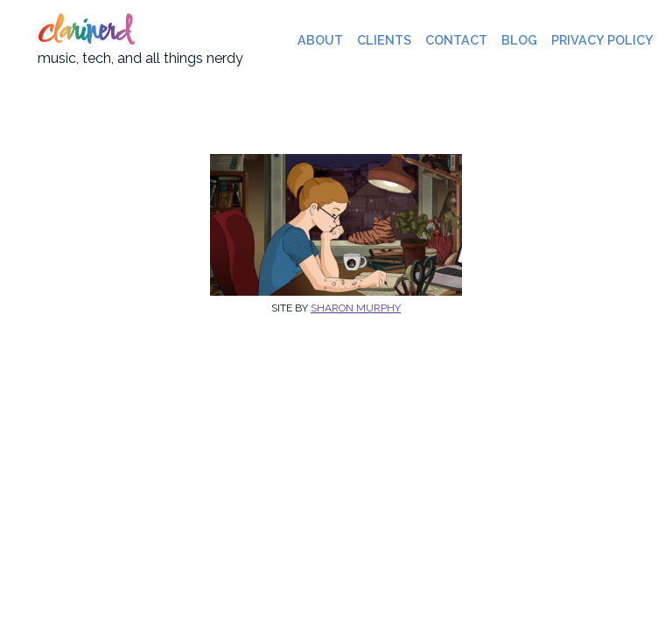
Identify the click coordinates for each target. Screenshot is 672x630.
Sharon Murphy (356, 308)
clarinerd (84, 33)
